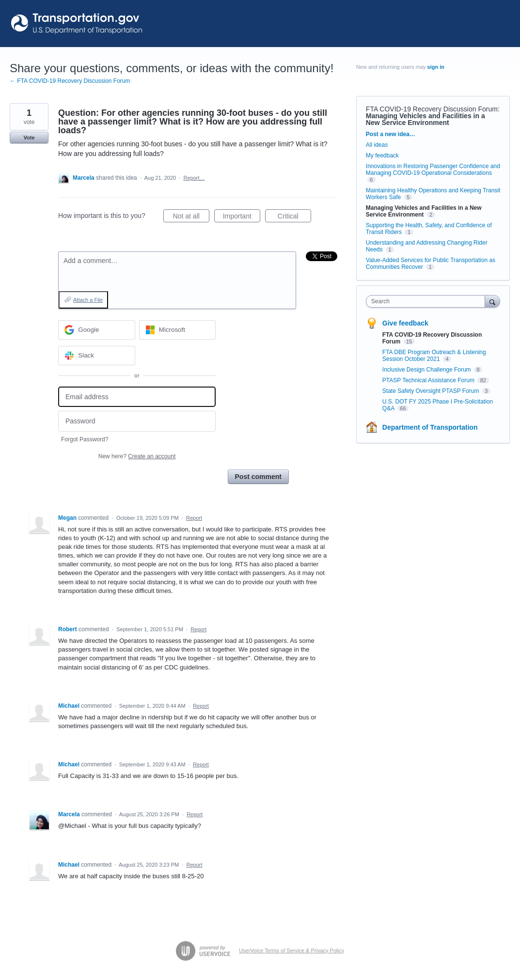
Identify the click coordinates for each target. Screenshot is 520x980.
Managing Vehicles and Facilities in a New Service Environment (425, 119)
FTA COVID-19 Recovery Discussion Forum (432, 109)
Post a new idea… (391, 134)
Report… (194, 178)
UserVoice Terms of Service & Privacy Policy (292, 950)
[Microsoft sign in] (178, 330)
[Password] (137, 421)
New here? (137, 456)
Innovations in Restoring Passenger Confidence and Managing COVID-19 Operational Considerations (433, 170)
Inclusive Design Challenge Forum (427, 370)
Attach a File (88, 300)
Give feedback (405, 323)
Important (242, 218)
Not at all (191, 218)
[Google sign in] (97, 330)
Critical (294, 218)
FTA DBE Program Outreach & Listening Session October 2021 (434, 356)
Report (194, 518)
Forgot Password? (85, 439)
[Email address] (137, 397)
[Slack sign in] (97, 356)
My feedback (382, 156)
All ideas (377, 145)
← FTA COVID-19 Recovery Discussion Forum (70, 81)
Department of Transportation (430, 427)
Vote (29, 138)
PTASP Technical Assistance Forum (429, 380)
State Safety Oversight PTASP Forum (432, 391)
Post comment (258, 477)
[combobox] (428, 301)
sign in (436, 67)
